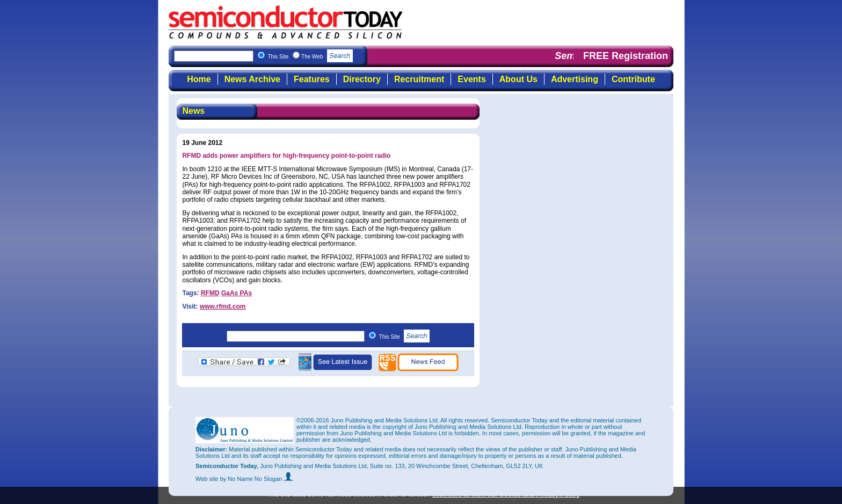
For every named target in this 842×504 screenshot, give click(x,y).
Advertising (575, 79)
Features (312, 79)
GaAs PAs (237, 293)
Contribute (633, 79)
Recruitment (419, 79)
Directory (362, 79)
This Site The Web (310, 57)
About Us (518, 79)
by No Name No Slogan (257, 479)
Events (471, 79)
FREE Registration (626, 56)
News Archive (252, 79)
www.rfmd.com (223, 306)
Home (199, 79)
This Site (405, 337)
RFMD (210, 293)
